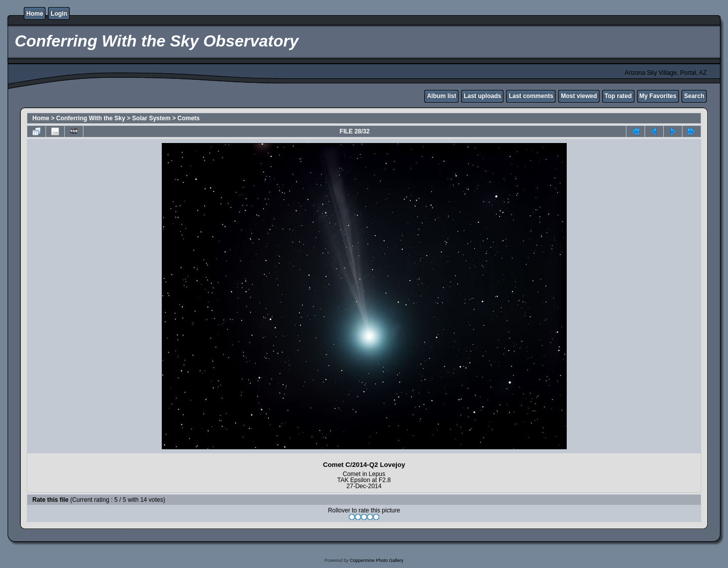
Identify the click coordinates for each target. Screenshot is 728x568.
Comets (189, 118)
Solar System (151, 118)
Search (694, 96)
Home (35, 14)
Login (59, 14)
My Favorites (658, 96)
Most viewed (579, 96)
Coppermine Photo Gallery (377, 560)
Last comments (531, 96)
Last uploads (482, 96)
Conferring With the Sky (91, 118)
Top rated (618, 96)
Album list (441, 96)
